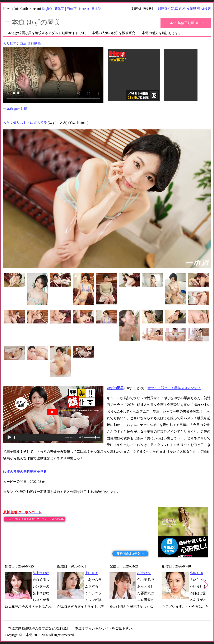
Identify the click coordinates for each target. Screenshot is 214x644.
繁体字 (59, 9)
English (47, 9)
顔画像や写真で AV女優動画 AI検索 (184, 9)
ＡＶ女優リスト (15, 123)
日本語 (96, 9)
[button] (206, 585)
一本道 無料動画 (15, 109)
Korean (84, 9)
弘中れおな (41, 573)
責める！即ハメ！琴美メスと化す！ (174, 388)
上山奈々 (92, 573)
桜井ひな (144, 573)
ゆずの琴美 (38, 123)
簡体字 (72, 9)
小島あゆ (196, 573)
